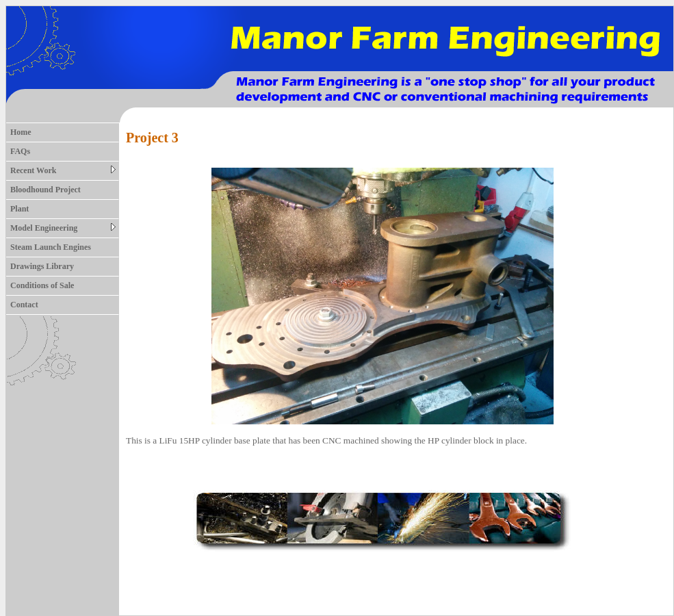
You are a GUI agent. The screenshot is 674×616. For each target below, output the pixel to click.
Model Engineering (63, 228)
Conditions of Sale (42, 285)
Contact (24, 305)
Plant (20, 209)
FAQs (20, 151)
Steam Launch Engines (51, 247)
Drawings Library (42, 266)
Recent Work (63, 170)
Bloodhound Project (46, 190)
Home (21, 132)
